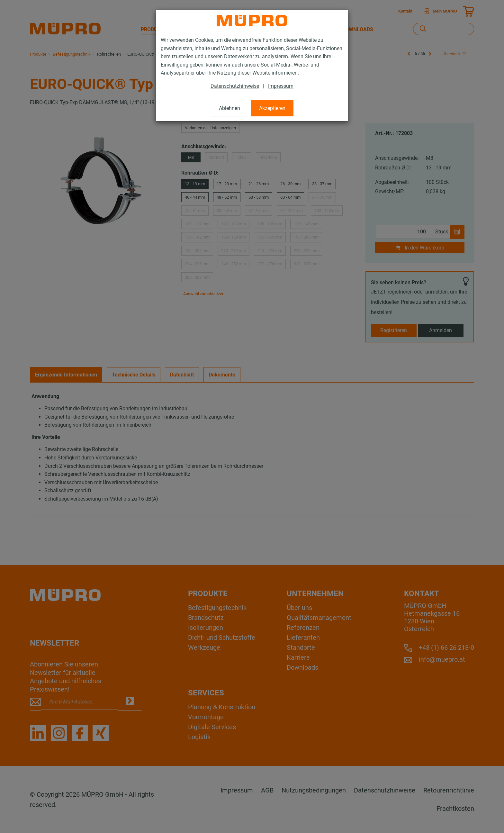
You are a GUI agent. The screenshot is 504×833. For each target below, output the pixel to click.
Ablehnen (230, 108)
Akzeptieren (272, 108)
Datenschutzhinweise (235, 86)
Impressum (281, 86)
